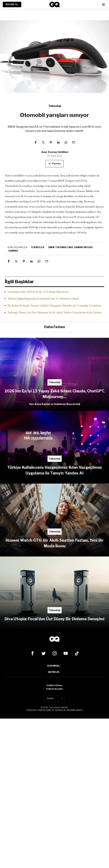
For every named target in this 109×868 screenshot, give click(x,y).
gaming (13, 251)
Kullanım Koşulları (55, 689)
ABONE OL (12, 4)
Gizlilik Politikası (54, 685)
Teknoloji (55, 106)
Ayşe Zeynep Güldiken (55, 152)
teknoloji (37, 247)
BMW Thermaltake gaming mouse (71, 247)
